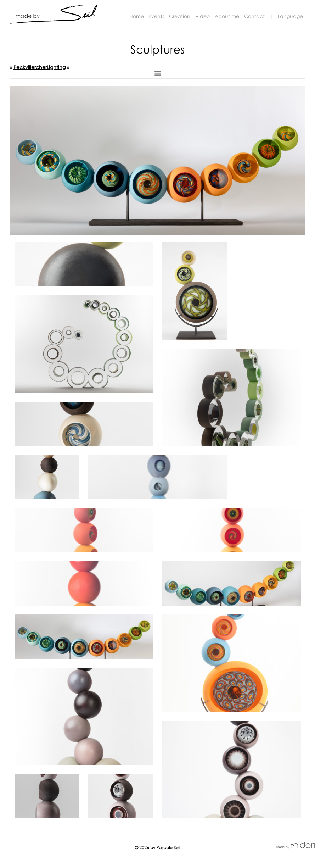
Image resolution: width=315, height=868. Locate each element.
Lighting (56, 67)
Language (290, 16)
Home (137, 16)
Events (156, 16)
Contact (254, 16)
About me (227, 16)
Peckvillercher (30, 67)
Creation (180, 16)
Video (202, 16)
